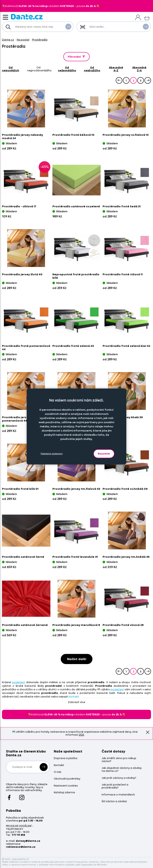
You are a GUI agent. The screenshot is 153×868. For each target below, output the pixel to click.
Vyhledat (68, 26)
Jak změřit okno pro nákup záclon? (119, 760)
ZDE (81, 735)
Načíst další (77, 659)
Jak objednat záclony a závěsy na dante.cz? (122, 770)
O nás (57, 772)
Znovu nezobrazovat (148, 732)
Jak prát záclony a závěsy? (119, 778)
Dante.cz (8, 40)
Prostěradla (40, 40)
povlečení (18, 682)
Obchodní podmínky (67, 779)
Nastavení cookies (66, 786)
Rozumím (104, 453)
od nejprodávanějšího (39, 69)
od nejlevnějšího (67, 69)
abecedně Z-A (139, 69)
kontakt (74, 697)
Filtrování (77, 57)
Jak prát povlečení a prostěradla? (115, 786)
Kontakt (59, 765)
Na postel (23, 40)
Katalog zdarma (64, 793)
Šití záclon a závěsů (114, 802)
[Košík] (147, 18)
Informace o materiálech (118, 795)
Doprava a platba (66, 758)
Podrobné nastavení (52, 454)
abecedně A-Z (116, 69)
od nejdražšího (92, 69)
